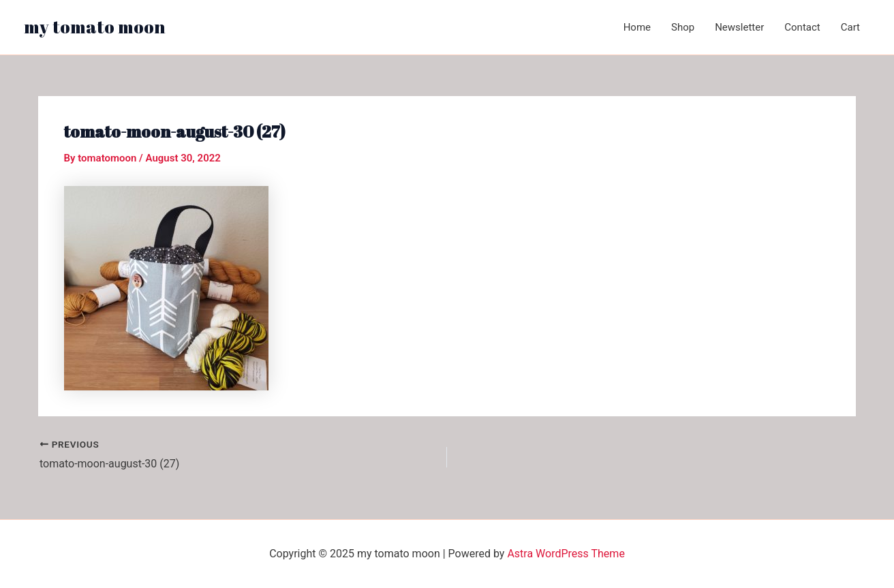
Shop (683, 27)
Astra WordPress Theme (566, 554)
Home (637, 27)
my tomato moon (95, 27)
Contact (802, 27)
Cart (850, 27)
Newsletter (739, 27)
